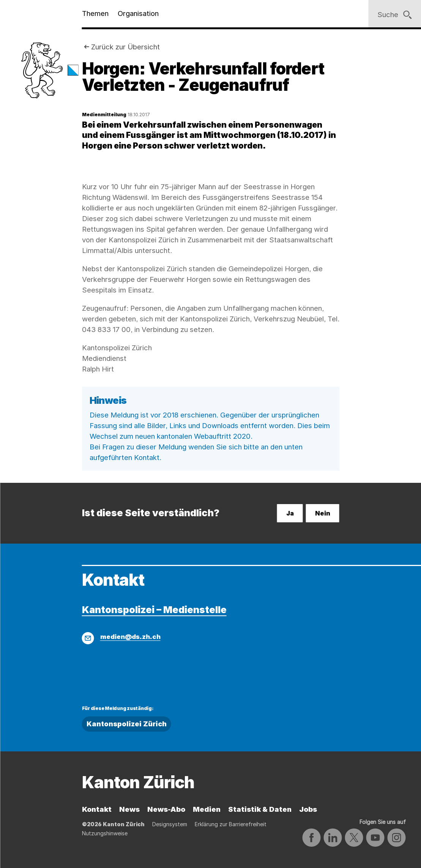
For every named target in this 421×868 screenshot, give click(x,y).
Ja (290, 513)
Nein (323, 513)
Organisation (138, 13)
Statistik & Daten (260, 809)
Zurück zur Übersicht (125, 47)
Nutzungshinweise (105, 833)
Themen (95, 13)
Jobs (308, 809)
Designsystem (170, 824)
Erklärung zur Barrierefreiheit (231, 824)
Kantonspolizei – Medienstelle (154, 609)
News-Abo (166, 809)
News (129, 809)
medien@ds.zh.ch (130, 637)
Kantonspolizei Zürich (127, 724)
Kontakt (97, 809)
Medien (207, 809)
